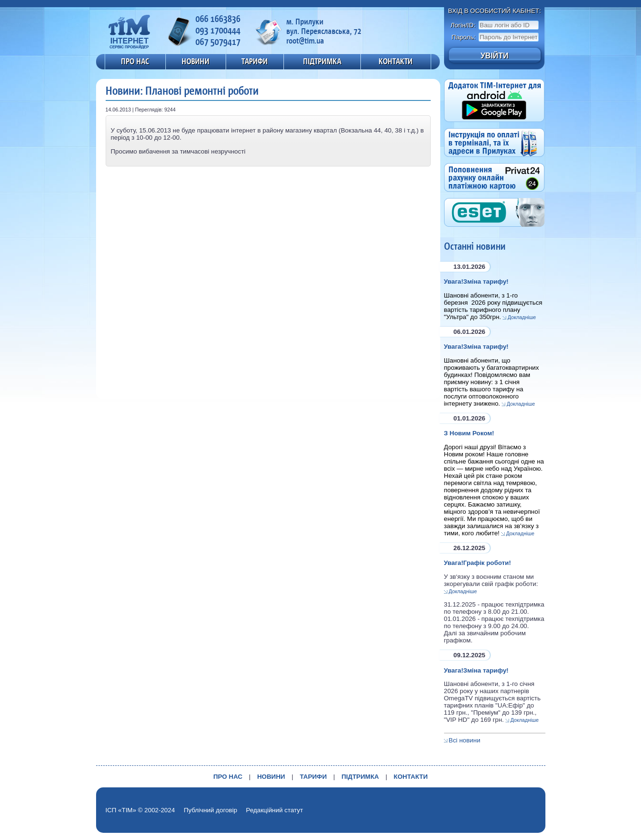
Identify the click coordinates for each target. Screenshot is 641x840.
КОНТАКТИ (396, 61)
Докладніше (522, 317)
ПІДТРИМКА (322, 61)
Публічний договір (210, 810)
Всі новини (465, 740)
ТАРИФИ (255, 61)
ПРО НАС (135, 61)
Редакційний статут (275, 810)
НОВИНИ (196, 61)
